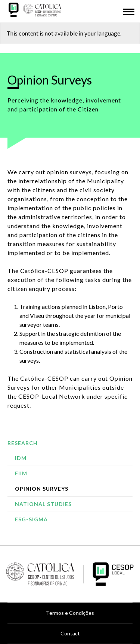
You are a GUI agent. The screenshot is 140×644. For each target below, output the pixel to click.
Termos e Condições (70, 613)
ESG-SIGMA (31, 519)
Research (23, 443)
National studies (43, 504)
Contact (70, 633)
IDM (21, 458)
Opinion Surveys (42, 489)
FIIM (21, 473)
